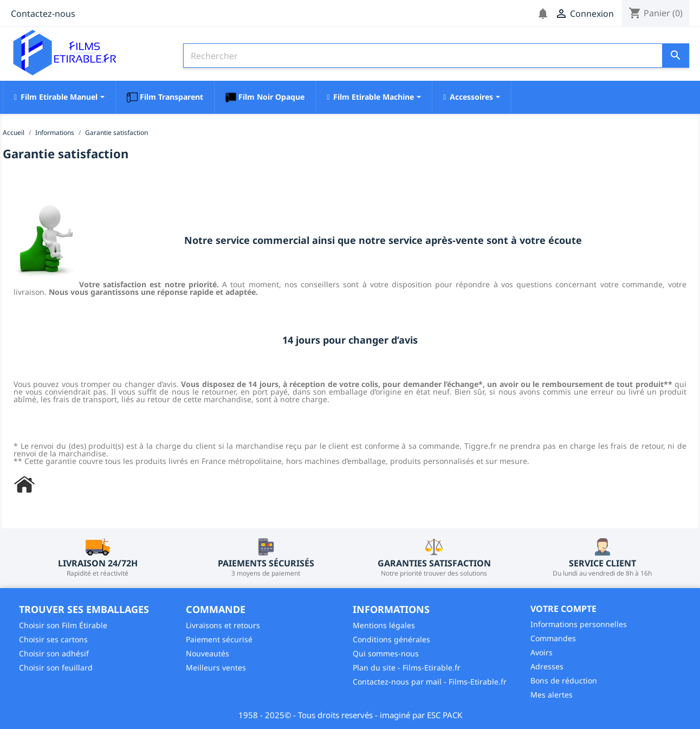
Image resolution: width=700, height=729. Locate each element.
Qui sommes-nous (386, 653)
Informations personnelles (579, 624)
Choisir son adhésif (54, 653)
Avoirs (542, 652)
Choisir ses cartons (53, 639)
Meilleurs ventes (216, 667)
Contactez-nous (43, 14)
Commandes (553, 638)
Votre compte (563, 609)
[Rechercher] (436, 56)
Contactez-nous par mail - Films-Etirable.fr (430, 682)
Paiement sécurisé (219, 639)
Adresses (547, 666)
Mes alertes (552, 695)
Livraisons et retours (223, 625)
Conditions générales (391, 639)
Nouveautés (208, 653)
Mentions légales (384, 625)
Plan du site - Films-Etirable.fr (407, 667)
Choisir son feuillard (56, 667)
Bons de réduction (564, 680)
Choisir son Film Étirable (63, 625)
